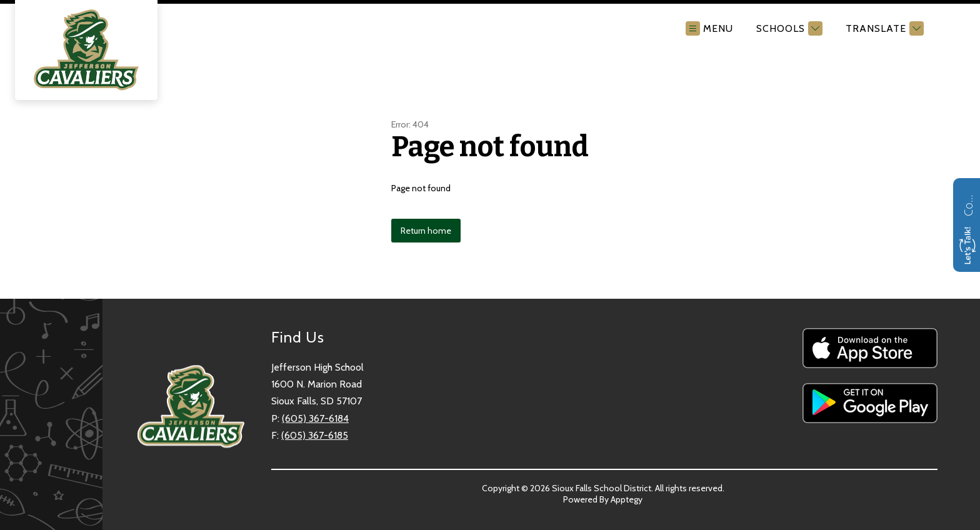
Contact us (968, 204)
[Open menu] (709, 28)
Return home (426, 231)
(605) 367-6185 (315, 435)
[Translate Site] (883, 28)
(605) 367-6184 (315, 418)
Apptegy (627, 499)
